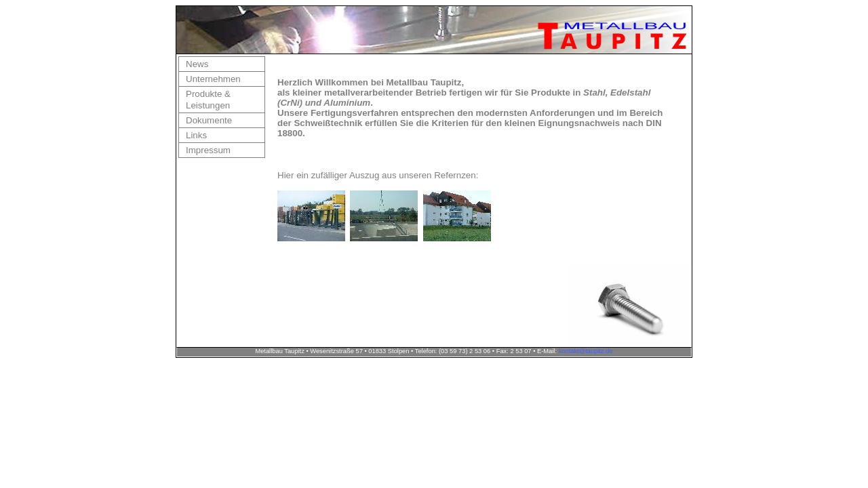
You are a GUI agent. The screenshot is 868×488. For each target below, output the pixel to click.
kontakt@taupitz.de (586, 351)
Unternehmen (213, 79)
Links (196, 135)
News (197, 64)
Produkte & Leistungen (208, 100)
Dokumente (209, 120)
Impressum (208, 150)
